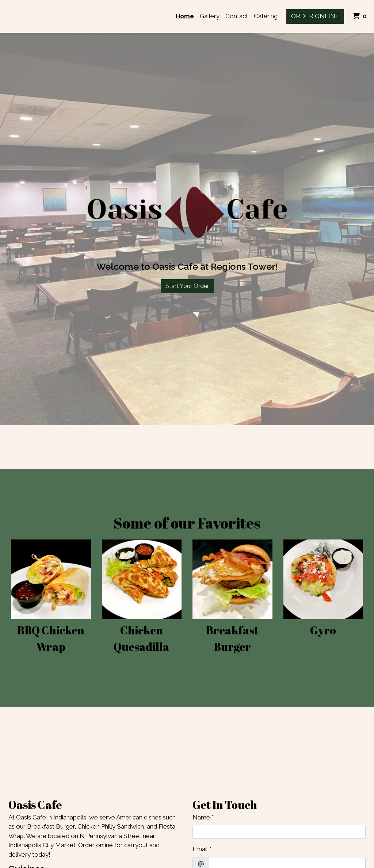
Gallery (210, 16)
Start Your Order (187, 286)
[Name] (279, 832)
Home (185, 16)
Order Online (315, 16)
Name (201, 817)
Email (200, 849)
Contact (237, 16)
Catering (266, 16)
